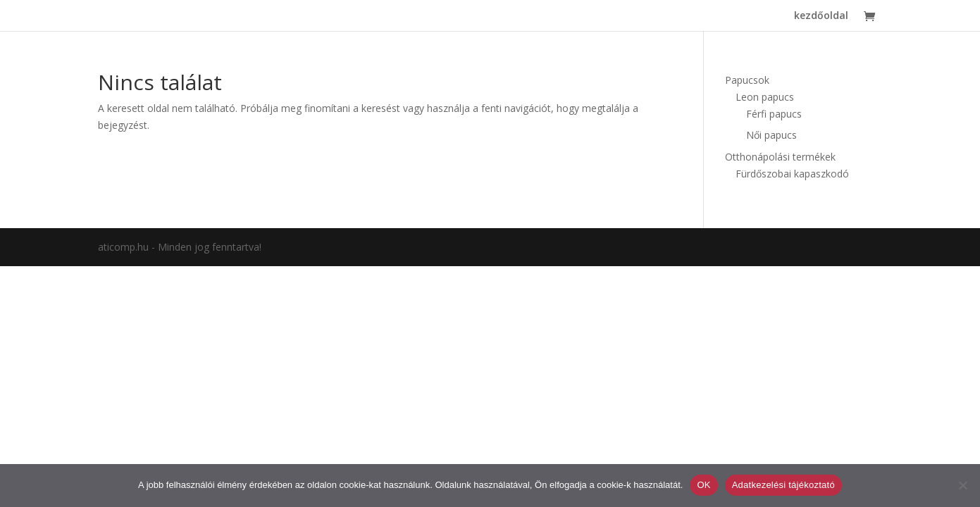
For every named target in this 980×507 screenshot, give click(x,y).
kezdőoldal (821, 16)
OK (703, 485)
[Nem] (962, 485)
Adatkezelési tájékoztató (783, 485)
